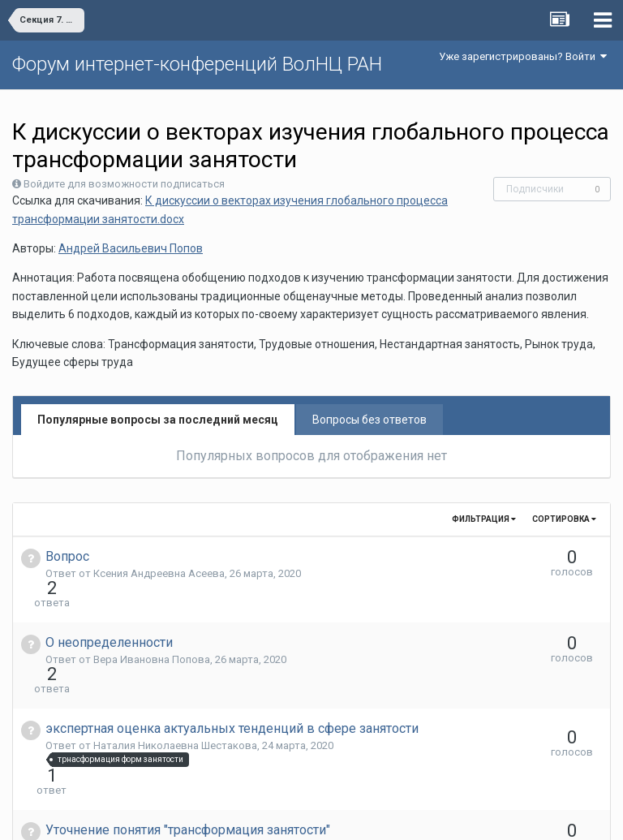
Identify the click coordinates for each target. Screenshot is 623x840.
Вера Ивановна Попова (152, 630)
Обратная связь (337, 816)
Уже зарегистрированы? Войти (523, 56)
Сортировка (564, 519)
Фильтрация (484, 519)
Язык (262, 816)
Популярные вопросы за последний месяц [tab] (158, 420)
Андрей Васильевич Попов (131, 248)
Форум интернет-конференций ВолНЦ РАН (197, 64)
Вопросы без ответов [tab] (370, 420)
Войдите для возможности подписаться (124, 184)
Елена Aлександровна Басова (168, 759)
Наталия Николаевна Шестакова (175, 687)
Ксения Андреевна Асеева (159, 573)
